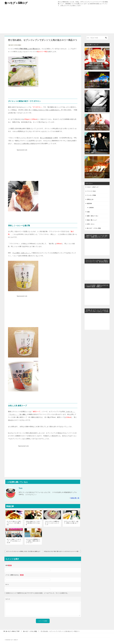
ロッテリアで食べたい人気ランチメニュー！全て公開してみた (14, 523)
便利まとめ (90, 199)
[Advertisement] (57, 21)
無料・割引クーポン (93, 216)
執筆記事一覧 (75, 498)
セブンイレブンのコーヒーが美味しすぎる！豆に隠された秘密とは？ (23, 551)
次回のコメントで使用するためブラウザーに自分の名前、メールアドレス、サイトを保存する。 (37, 593)
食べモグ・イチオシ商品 (15, 45)
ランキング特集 (91, 195)
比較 (88, 212)
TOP (13, 631)
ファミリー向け (91, 191)
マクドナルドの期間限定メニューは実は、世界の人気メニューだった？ (33, 541)
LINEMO (91, 208)
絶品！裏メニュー (92, 220)
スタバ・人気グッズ (93, 187)
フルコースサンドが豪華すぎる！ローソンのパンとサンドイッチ (52, 523)
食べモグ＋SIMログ (16, 3)
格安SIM (89, 203)
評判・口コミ (91, 224)
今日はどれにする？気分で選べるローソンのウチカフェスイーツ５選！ (62, 551)
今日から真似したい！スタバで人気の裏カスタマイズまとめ (33, 523)
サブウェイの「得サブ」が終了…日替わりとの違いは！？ (71, 522)
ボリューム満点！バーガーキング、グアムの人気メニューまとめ (14, 541)
